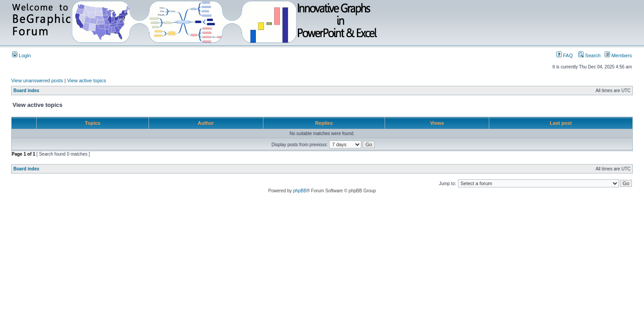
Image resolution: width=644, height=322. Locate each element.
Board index (26, 91)
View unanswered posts (37, 80)
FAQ (565, 55)
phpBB (300, 191)
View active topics (87, 80)
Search (589, 55)
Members (618, 55)
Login (21, 55)
